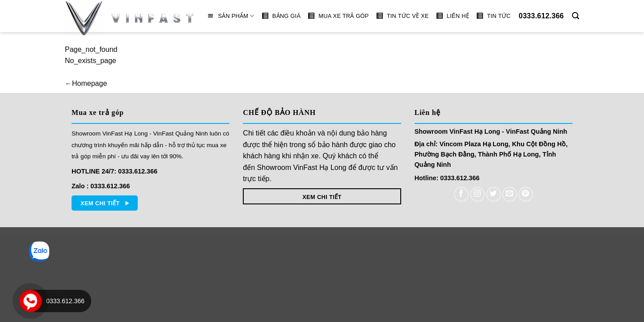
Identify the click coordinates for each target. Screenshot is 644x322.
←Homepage (86, 83)
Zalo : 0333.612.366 (101, 186)
